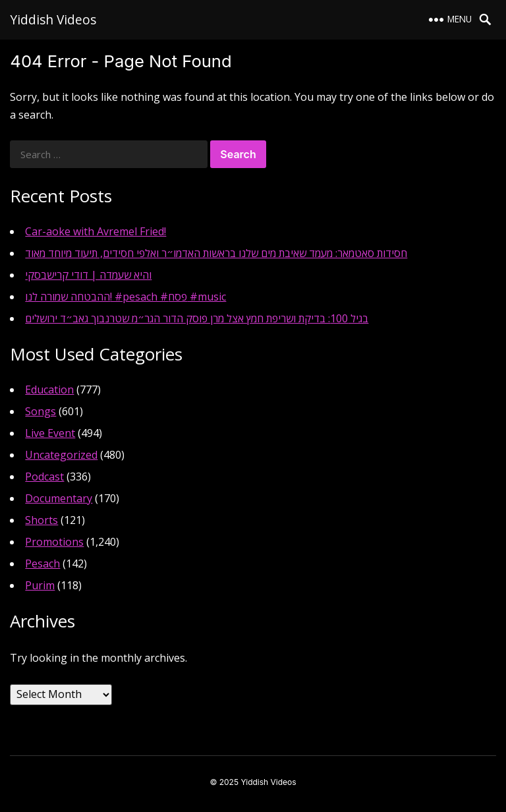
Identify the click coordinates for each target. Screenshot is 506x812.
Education (49, 390)
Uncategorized (61, 455)
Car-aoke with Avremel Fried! (96, 231)
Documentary (59, 498)
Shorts (42, 520)
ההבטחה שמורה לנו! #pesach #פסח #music (126, 297)
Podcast (44, 477)
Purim (40, 585)
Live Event (50, 433)
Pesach (42, 564)
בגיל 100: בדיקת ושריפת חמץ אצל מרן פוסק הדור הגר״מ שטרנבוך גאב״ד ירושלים (197, 318)
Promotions (54, 542)
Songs (41, 411)
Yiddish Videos (53, 19)
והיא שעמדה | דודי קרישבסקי (88, 275)
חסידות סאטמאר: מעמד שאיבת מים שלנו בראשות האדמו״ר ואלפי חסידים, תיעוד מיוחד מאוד (216, 253)
